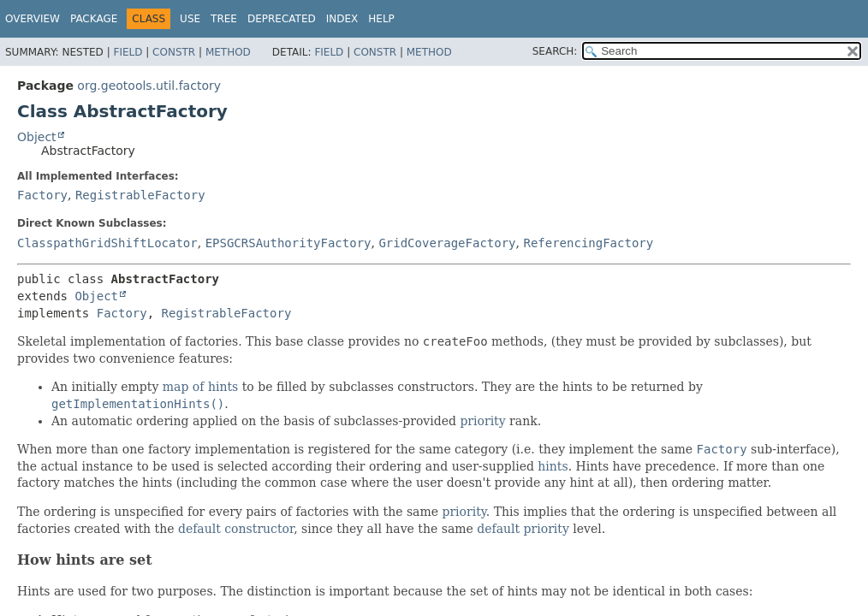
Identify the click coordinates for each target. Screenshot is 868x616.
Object (37, 137)
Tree (224, 19)
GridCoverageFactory (447, 243)
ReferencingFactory (588, 243)
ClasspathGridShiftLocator (107, 243)
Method (228, 52)
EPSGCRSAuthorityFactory (288, 243)
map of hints (200, 387)
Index (342, 19)
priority (482, 421)
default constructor (236, 529)
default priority (523, 529)
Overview (33, 19)
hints (553, 466)
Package (94, 19)
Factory (42, 195)
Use (190, 19)
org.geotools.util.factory (149, 86)
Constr (174, 52)
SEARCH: (555, 51)
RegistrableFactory (140, 195)
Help (381, 19)
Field (128, 52)
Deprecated (282, 19)
